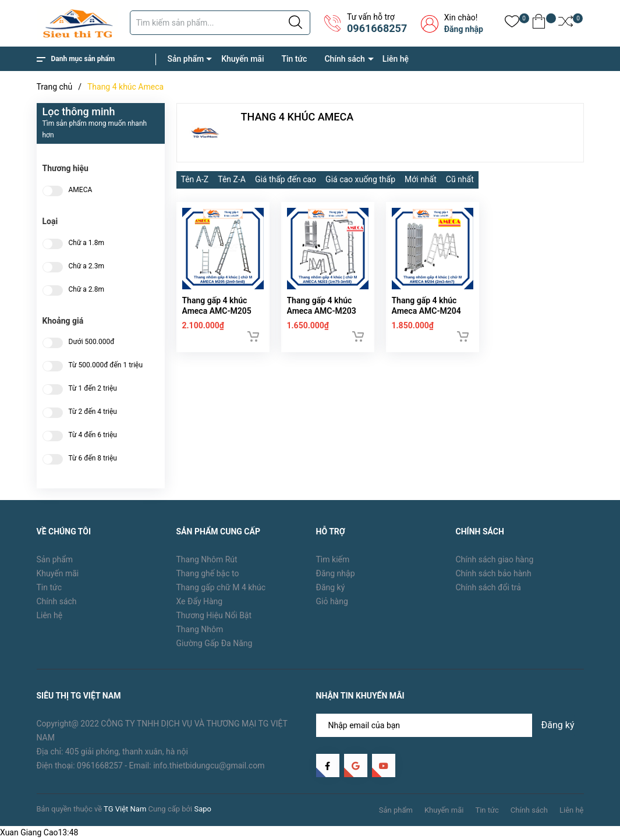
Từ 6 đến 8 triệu (93, 458)
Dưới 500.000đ (92, 342)
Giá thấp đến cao (286, 179)
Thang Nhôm (200, 629)
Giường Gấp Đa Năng (215, 643)
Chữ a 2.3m (87, 266)
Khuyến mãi (242, 59)
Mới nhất (421, 179)
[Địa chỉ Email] (450, 725)
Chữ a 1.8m (87, 243)
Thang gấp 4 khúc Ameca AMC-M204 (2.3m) (426, 320)
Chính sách (344, 59)
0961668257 (377, 28)
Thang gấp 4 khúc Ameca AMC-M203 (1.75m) (322, 320)
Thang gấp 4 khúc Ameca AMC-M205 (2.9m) (217, 320)
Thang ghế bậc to (208, 573)
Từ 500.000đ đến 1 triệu (106, 365)
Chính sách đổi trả (488, 587)
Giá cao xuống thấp (360, 179)
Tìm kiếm (333, 559)
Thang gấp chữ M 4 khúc (221, 587)
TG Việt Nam (125, 809)
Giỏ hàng (332, 601)
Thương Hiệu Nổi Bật (214, 615)
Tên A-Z (195, 179)
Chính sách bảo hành (494, 573)
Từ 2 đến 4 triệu (93, 412)
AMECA (81, 190)
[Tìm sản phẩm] (220, 23)
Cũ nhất (460, 179)
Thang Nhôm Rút (207, 559)
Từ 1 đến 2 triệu (93, 389)
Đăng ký (331, 587)
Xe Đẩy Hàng (200, 601)
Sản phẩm (186, 59)
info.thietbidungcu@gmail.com (209, 765)
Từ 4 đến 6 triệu (93, 435)
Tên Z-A (232, 179)
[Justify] (295, 23)
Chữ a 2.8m (87, 290)
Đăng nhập (464, 29)
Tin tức (294, 59)
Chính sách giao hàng (495, 559)
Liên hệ (396, 59)
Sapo (203, 809)
